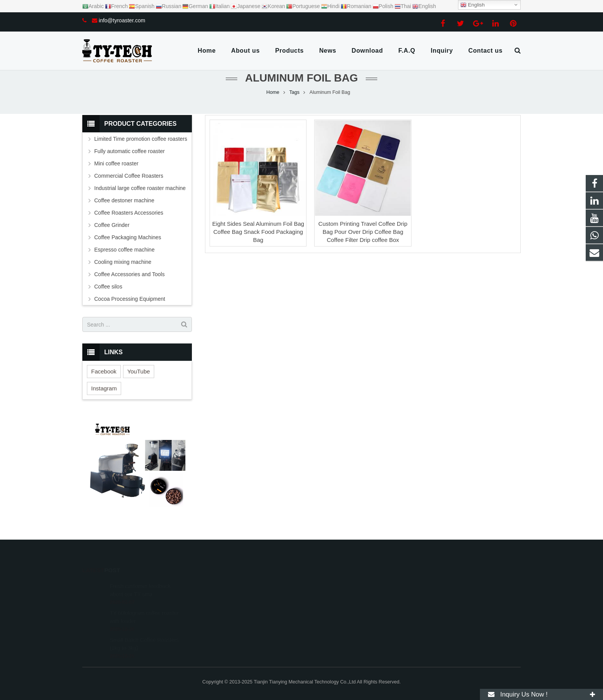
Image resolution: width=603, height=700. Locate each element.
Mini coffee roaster (116, 163)
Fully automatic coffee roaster (129, 151)
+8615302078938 (334, 585)
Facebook (104, 371)
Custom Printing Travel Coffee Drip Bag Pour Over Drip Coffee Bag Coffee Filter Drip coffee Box (363, 232)
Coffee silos (108, 287)
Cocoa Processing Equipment (130, 299)
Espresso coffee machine (124, 250)
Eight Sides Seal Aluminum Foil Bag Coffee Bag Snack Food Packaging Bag (258, 232)
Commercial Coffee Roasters (129, 176)
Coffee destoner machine (124, 200)
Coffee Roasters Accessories (129, 213)
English (472, 5)
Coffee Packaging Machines (128, 237)
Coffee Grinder (112, 225)
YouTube (139, 371)
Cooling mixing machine (123, 262)
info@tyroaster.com (122, 20)
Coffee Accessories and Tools (129, 274)
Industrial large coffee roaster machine (140, 188)
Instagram (104, 388)
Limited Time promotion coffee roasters (141, 139)
